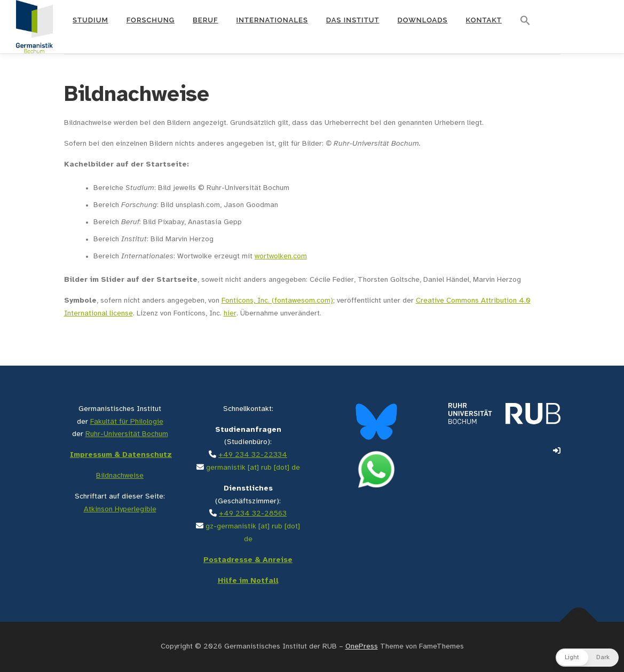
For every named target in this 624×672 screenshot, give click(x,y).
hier (230, 314)
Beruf (206, 20)
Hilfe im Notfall (248, 581)
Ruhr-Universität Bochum (127, 434)
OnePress (362, 647)
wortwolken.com (281, 256)
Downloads (422, 20)
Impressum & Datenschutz (121, 455)
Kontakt (484, 20)
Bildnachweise (120, 476)
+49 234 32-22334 (253, 455)
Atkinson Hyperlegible (120, 509)
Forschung (151, 20)
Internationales (272, 20)
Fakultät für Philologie (127, 422)
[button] (525, 21)
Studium (90, 20)
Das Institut (353, 20)
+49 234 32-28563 (253, 514)
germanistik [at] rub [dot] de (253, 468)
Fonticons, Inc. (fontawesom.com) (277, 301)
